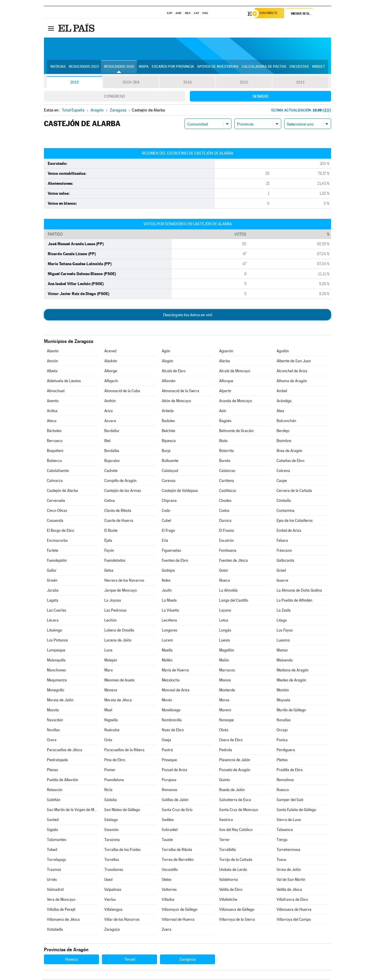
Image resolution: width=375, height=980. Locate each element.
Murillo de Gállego (291, 711)
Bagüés (225, 422)
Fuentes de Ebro (175, 561)
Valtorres (169, 890)
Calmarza (55, 481)
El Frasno (227, 531)
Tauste (167, 841)
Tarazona (112, 841)
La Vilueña (170, 611)
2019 (74, 83)
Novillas (53, 731)
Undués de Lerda (233, 870)
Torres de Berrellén (178, 860)
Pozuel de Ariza (174, 771)
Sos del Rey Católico (236, 831)
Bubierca (54, 462)
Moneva (111, 691)
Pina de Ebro (115, 761)
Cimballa (284, 501)
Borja (166, 452)
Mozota (53, 711)
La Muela (169, 601)
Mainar (282, 651)
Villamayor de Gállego (180, 910)
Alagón (167, 362)
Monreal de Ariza (176, 691)
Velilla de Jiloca (289, 890)
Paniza (282, 741)
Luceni (167, 641)
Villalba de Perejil (61, 910)
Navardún (55, 721)
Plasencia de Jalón (235, 761)
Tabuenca (285, 831)
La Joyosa (113, 601)
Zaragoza (112, 930)
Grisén (52, 581)
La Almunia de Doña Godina (299, 591)
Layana (225, 611)
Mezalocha (171, 681)
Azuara (110, 422)
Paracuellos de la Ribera (124, 751)
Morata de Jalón (60, 701)
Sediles (168, 821)
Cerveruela (56, 501)
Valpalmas (113, 890)
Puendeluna (114, 781)
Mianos (225, 681)
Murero (225, 711)
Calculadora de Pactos (264, 68)
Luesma (283, 641)
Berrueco (55, 442)
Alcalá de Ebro (174, 372)
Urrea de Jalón (289, 870)
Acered (110, 352)
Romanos (169, 791)
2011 (300, 83)
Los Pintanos (57, 641)
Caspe (282, 481)
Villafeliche (228, 900)
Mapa (144, 68)
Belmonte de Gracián (236, 432)
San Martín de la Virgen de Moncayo (73, 811)
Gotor (224, 571)
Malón (224, 661)
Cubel (166, 521)
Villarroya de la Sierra (237, 920)
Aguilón (283, 352)
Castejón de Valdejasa (180, 491)
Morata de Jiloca (118, 701)
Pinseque (169, 761)
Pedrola (226, 751)
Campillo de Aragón (120, 481)
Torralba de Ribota (177, 850)
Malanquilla (56, 661)
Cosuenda (55, 521)
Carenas (169, 481)
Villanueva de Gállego (237, 910)
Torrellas (112, 860)
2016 (187, 83)
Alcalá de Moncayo (235, 372)
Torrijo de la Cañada (236, 860)
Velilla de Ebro (231, 890)
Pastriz (167, 751)
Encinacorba (57, 541)
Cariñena (227, 481)
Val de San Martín (291, 880)
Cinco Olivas (57, 511)
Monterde (227, 691)
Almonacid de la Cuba (122, 392)
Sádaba (111, 801)
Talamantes (57, 841)
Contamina (285, 511)
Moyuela (283, 701)
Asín (223, 412)
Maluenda (285, 661)
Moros (224, 701)
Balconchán (286, 422)
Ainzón (52, 362)
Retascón (55, 791)
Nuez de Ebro (173, 731)
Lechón (110, 621)
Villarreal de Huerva (178, 920)
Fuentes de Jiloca (233, 561)
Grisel (281, 571)
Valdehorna (229, 880)
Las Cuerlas (57, 611)
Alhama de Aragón (292, 382)
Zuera (167, 930)
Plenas (52, 771)
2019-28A (131, 83)
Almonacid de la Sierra (180, 392)
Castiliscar (228, 491)
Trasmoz (54, 870)
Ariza (109, 412)
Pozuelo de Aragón (235, 771)
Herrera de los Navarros (124, 581)
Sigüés (52, 831)
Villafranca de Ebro (292, 900)
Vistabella (55, 930)
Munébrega (171, 711)
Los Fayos (285, 631)
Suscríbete (271, 14)
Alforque (226, 382)
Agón (166, 352)
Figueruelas (171, 551)
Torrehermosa (288, 850)
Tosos (281, 860)
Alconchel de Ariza (292, 372)
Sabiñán (54, 801)
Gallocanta (285, 561)
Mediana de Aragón (293, 671)
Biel (107, 442)
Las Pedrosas (115, 611)
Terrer (224, 841)
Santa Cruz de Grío (177, 811)
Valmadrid (55, 890)
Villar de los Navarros (122, 920)
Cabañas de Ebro (290, 462)
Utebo (167, 880)
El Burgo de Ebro (60, 531)
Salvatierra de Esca (235, 801)
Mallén (167, 661)
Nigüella (111, 721)
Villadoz (168, 900)
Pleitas (282, 761)
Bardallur (112, 432)
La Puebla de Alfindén (294, 601)
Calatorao (227, 472)
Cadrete (111, 472)
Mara (109, 671)
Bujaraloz (112, 462)
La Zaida (284, 611)
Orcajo (282, 731)
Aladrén (111, 362)
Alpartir (225, 392)
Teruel (130, 960)
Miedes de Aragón (291, 681)
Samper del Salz (290, 801)
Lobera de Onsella (119, 631)
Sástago (111, 821)
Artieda (168, 412)
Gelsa (109, 571)
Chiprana (169, 501)
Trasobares (114, 870)
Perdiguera (286, 751)
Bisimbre (284, 442)
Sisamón (111, 831)
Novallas (284, 721)
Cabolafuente (58, 472)
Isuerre (282, 581)
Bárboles (54, 432)
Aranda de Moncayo (236, 402)
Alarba (225, 362)
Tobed (52, 850)
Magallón (227, 651)
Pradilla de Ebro (290, 771)
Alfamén (169, 382)
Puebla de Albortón (63, 781)
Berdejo (283, 432)
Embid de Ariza (289, 531)
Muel (108, 711)
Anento (53, 402)
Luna (108, 651)
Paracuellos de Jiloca (65, 751)
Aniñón (110, 402)
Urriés (52, 880)
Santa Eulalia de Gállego (296, 811)
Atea (280, 412)
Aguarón (226, 352)
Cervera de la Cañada (294, 491)
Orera (52, 741)
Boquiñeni (55, 452)
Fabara (282, 541)
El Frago (168, 531)
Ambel (282, 392)
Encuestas (299, 68)
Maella (167, 651)
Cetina (110, 501)
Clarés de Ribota (118, 511)
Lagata (53, 601)
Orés (108, 741)
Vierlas (110, 900)
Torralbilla (227, 850)
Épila (108, 541)
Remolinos (285, 781)
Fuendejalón (57, 561)
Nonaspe (226, 721)
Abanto (53, 352)
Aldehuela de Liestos (64, 382)
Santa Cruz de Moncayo (239, 811)
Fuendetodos (115, 561)
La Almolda (228, 591)
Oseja (166, 741)
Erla (165, 541)
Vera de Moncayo (61, 900)
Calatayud (170, 472)
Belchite (168, 432)
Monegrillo (56, 691)
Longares (169, 631)
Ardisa (52, 412)
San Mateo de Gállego (122, 811)
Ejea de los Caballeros (295, 521)
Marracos (227, 671)
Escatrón (226, 541)
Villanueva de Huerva (294, 910)
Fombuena (228, 551)
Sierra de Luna (289, 821)
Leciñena (169, 621)
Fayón (109, 551)
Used (108, 880)
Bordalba (112, 452)
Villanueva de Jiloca (63, 920)
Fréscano (284, 551)
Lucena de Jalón (118, 641)
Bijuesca (169, 442)
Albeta (52, 372)
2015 (244, 83)
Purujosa (169, 781)
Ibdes (166, 581)
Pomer (110, 771)
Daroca (225, 521)
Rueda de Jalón (232, 791)
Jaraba (53, 591)
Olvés (224, 731)
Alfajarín (111, 382)
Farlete (53, 551)
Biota (223, 442)
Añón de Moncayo (176, 402)
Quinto (225, 781)
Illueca (225, 581)
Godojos (168, 571)
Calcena (283, 472)
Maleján (111, 661)
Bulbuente (170, 462)
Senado (260, 97)
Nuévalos (112, 731)
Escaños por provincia (173, 68)
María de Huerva (175, 671)
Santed (53, 821)
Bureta (225, 462)
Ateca (52, 422)
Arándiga (284, 402)
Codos (224, 511)
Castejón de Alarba (62, 491)
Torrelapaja (56, 860)
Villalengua (113, 910)
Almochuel (56, 392)
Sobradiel (170, 831)
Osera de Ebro (231, 741)
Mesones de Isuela (119, 681)
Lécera (53, 621)
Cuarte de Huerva (119, 521)
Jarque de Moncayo (121, 591)
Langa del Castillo (234, 601)
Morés (167, 701)
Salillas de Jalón (175, 801)
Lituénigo (54, 631)
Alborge (111, 372)
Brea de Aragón (289, 452)
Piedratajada (57, 761)
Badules (168, 422)
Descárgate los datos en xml (188, 316)
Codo (166, 511)
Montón (283, 691)
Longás (225, 631)
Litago (282, 621)
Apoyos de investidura (218, 68)
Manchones (56, 671)
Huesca (71, 960)
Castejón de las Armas (123, 491)
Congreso (115, 97)
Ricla (108, 791)
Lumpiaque (56, 651)
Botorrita (226, 452)
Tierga (282, 841)
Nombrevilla (172, 721)
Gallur (52, 571)
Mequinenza (57, 681)
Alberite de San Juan (294, 362)
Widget (318, 68)
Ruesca (283, 791)
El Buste (111, 531)
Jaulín (167, 591)
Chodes (225, 501)
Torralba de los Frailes (122, 850)
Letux (224, 621)
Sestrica (226, 821)
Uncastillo (170, 870)
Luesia (225, 641)
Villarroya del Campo (294, 920)
